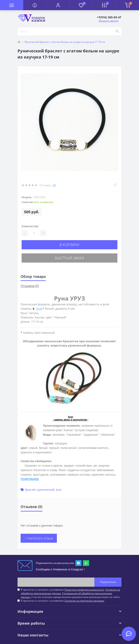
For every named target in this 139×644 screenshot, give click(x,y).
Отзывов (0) (30, 286)
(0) (54, 185)
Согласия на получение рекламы (84, 601)
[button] (58, 5)
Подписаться (108, 582)
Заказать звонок (109, 21)
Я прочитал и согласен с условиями (62, 601)
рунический (46, 490)
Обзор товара (33, 276)
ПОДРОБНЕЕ (30, 479)
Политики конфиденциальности (84, 590)
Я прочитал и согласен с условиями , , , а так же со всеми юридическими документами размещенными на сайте (70, 593)
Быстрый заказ (69, 258)
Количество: (30, 226)
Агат (39, 309)
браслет (31, 490)
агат (59, 490)
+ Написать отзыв (39, 538)
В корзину (69, 245)
